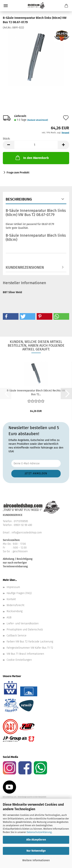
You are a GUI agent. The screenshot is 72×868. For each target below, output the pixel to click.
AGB (9, 617)
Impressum (13, 587)
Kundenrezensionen (25, 267)
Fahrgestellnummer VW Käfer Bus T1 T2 (30, 648)
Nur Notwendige (36, 851)
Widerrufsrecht (15, 605)
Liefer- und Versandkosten (23, 624)
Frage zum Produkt (18, 173)
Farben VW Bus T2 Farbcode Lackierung (30, 642)
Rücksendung (15, 611)
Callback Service (17, 636)
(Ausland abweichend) (38, 120)
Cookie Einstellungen (19, 660)
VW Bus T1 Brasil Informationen (25, 654)
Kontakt (11, 599)
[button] (9, 145)
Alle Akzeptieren (36, 840)
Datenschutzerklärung (39, 832)
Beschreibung (19, 199)
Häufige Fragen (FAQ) (19, 593)
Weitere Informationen (36, 860)
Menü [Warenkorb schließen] (6, 6)
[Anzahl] (36, 145)
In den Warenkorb (32, 158)
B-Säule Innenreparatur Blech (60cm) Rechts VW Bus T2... (36, 392)
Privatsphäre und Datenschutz (25, 630)
